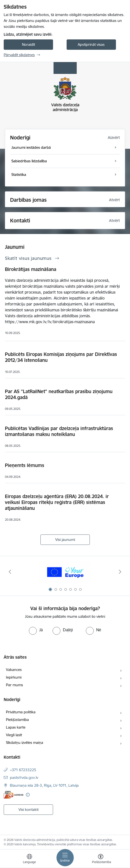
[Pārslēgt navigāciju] (65, 858)
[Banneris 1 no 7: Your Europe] (65, 572)
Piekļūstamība (17, 720)
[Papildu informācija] (28, 795)
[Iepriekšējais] (10, 572)
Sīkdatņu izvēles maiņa (25, 743)
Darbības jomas (28, 200)
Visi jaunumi (65, 540)
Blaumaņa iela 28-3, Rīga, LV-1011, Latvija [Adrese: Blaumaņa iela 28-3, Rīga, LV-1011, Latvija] (44, 785)
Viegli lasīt (14, 735)
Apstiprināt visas (91, 44)
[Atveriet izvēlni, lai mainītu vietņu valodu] (29, 859)
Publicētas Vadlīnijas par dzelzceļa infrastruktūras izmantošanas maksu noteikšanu (59, 431)
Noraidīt (28, 44)
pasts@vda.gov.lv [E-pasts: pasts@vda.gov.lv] (24, 777)
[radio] (36, 630)
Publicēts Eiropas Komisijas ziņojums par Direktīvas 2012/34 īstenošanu (61, 357)
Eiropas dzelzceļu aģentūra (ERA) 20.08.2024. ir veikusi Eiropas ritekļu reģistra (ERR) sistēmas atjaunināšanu (57, 502)
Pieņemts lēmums (25, 465)
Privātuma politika (21, 712)
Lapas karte (16, 727)
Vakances (14, 670)
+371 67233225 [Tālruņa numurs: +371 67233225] (23, 770)
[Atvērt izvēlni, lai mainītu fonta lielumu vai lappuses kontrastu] (101, 859)
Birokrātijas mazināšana (31, 269)
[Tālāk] (120, 572)
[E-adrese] (14, 795)
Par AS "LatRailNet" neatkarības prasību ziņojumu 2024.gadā (59, 394)
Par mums (14, 685)
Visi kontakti (28, 810)
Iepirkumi (14, 677)
